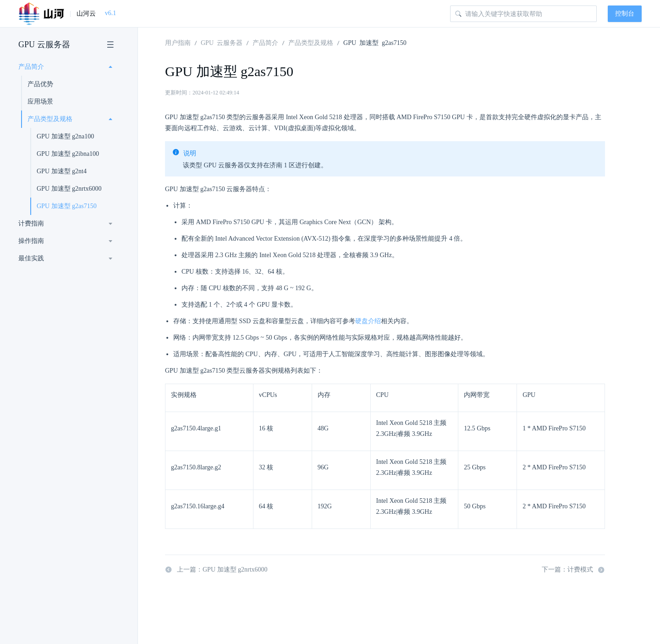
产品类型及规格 (50, 119)
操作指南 (31, 241)
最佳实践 (31, 258)
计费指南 (31, 223)
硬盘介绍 (368, 321)
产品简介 (31, 67)
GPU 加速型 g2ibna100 (68, 154)
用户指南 (178, 42)
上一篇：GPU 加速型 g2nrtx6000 (216, 570)
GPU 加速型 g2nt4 (62, 171)
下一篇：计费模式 (573, 570)
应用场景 (40, 102)
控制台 (625, 14)
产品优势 (40, 84)
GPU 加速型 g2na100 (65, 136)
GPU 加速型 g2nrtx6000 (69, 189)
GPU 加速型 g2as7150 (67, 206)
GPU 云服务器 (44, 44)
